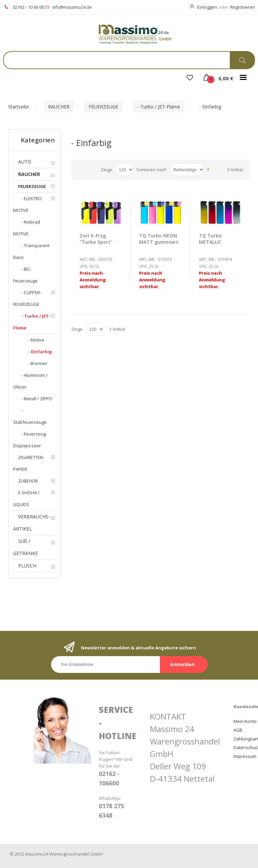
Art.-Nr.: (88, 259)
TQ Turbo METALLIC (210, 239)
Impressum (245, 756)
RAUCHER (59, 107)
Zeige (106, 170)
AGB (238, 730)
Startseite (18, 107)
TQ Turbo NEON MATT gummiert (159, 239)
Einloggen (207, 7)
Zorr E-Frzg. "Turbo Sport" (96, 239)
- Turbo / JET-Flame (159, 107)
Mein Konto (245, 721)
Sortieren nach (152, 170)
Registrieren (243, 7)
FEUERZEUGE (103, 107)
